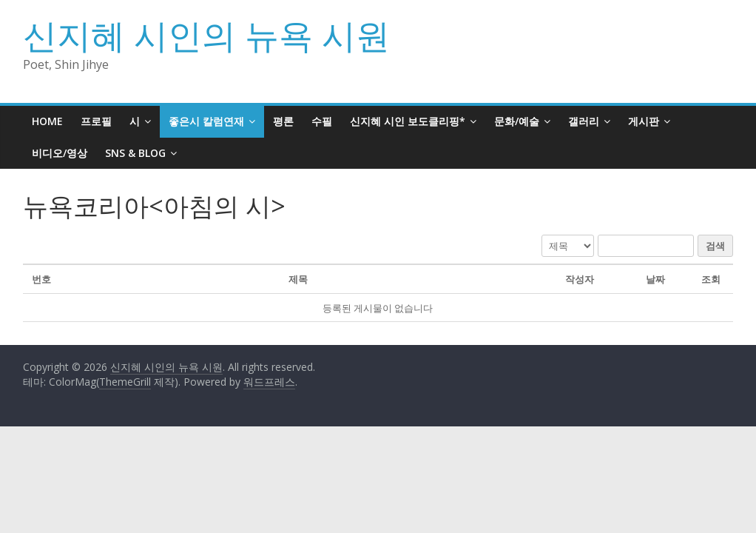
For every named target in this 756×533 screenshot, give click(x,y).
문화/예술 (517, 121)
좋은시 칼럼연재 (206, 121)
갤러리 (584, 121)
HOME (47, 121)
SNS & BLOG (135, 153)
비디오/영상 (60, 153)
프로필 (96, 121)
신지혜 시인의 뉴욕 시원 (206, 35)
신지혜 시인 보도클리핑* (408, 121)
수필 (322, 121)
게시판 (644, 121)
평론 (283, 121)
